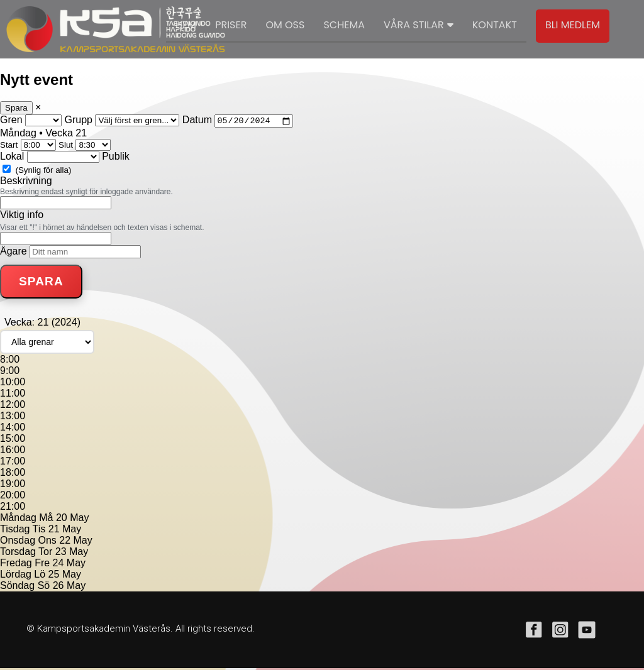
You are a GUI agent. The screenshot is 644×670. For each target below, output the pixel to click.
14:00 (13, 429)
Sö (44, 587)
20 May (72, 519)
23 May (72, 553)
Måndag (18, 519)
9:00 (10, 372)
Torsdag (18, 553)
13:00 (13, 418)
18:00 (13, 474)
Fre (42, 565)
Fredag (16, 565)
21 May (65, 531)
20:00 (13, 497)
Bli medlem (573, 25)
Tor (45, 553)
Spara (16, 108)
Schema (344, 25)
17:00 (13, 463)
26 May (69, 587)
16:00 (13, 452)
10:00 (13, 384)
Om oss (285, 25)
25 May (65, 576)
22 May (75, 542)
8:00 (10, 361)
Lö (40, 576)
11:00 (13, 395)
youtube (587, 632)
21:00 (13, 508)
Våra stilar (419, 25)
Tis (39, 531)
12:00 (13, 406)
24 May (69, 565)
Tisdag (15, 531)
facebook (534, 632)
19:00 (13, 486)
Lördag (16, 576)
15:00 (13, 440)
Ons (47, 542)
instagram (560, 632)
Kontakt (495, 25)
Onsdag (18, 542)
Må (46, 519)
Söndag (17, 587)
